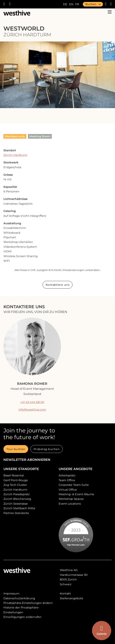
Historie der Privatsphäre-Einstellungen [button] (21, 610)
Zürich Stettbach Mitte (19, 508)
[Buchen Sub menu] (100, 4)
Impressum (11, 594)
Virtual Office (68, 490)
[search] (109, 4)
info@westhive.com (32, 410)
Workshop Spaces (71, 499)
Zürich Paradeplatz (16, 494)
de (65, 4)
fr (77, 4)
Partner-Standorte (16, 513)
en (71, 4)
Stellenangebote (71, 598)
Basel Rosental (14, 475)
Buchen (91, 4)
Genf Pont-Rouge (16, 480)
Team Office (67, 480)
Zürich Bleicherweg (17, 499)
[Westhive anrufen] (6, 4)
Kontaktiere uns (58, 285)
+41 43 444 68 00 (32, 402)
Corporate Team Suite (74, 485)
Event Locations (70, 504)
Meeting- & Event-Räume (76, 494)
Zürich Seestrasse (16, 504)
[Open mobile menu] (110, 12)
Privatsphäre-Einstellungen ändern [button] (28, 603)
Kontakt (65, 594)
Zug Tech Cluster (15, 485)
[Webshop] (105, 4)
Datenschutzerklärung (19, 598)
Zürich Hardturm (15, 155)
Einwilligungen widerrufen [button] (22, 617)
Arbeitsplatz (67, 475)
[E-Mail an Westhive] (12, 4)
